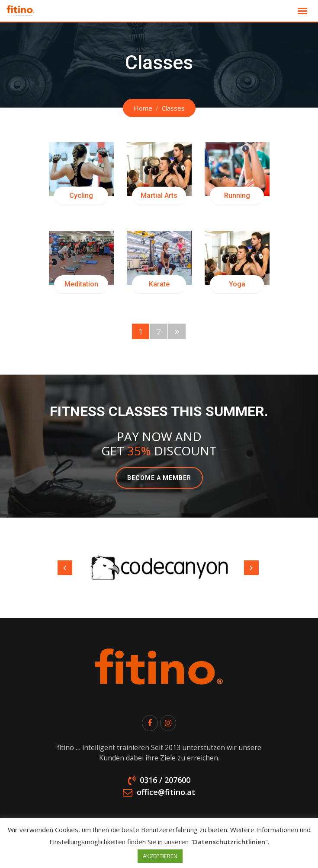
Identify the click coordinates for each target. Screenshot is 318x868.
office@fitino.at (166, 792)
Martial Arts (159, 196)
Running (237, 196)
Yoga (237, 284)
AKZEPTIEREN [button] (160, 856)
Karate (159, 284)
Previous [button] (65, 568)
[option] (159, 568)
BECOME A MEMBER (159, 478)
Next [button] (251, 568)
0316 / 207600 (165, 780)
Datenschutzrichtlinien (229, 842)
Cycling (81, 196)
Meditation (81, 284)
